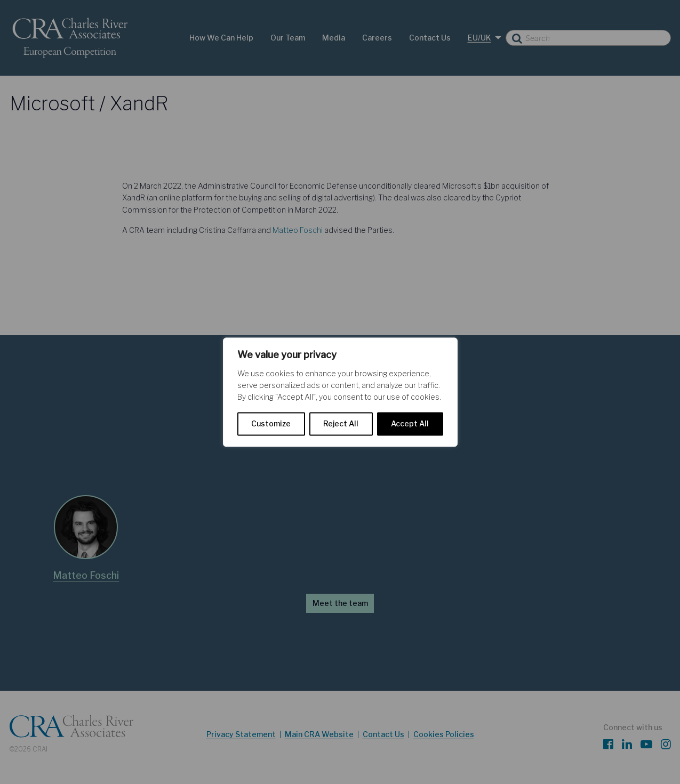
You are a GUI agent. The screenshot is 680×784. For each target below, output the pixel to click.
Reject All (341, 423)
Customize (271, 423)
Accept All (410, 423)
